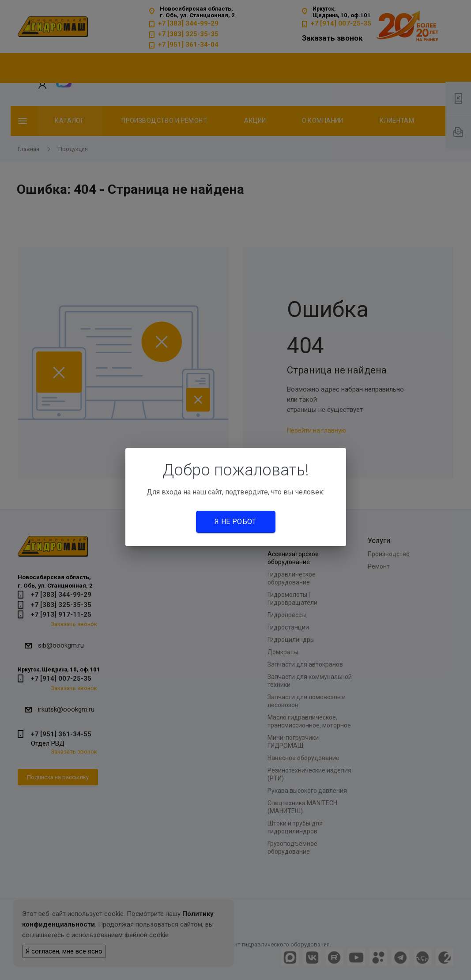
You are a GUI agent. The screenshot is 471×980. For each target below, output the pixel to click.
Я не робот (235, 522)
